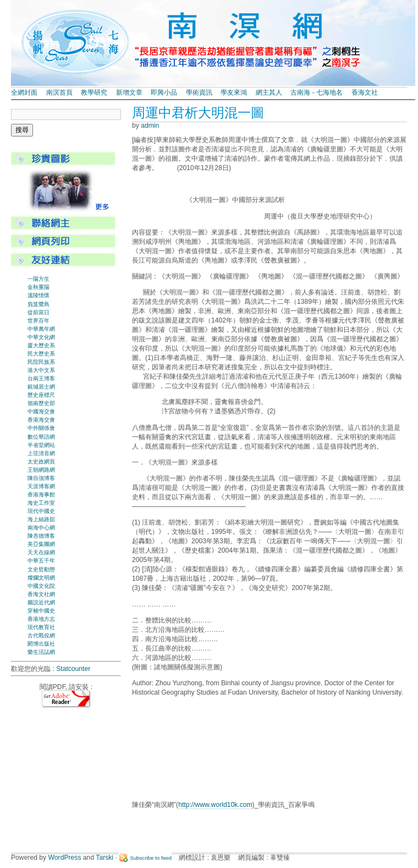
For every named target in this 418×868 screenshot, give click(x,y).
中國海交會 (41, 411)
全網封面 (24, 92)
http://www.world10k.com (215, 805)
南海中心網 (41, 528)
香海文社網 (41, 594)
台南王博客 (41, 378)
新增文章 (129, 92)
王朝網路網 (41, 470)
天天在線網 (41, 552)
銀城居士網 (41, 387)
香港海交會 (41, 420)
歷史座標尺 (41, 395)
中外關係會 (41, 428)
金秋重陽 (38, 287)
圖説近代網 (41, 602)
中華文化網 (41, 337)
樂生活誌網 (41, 652)
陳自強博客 (41, 478)
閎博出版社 (41, 644)
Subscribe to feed (151, 858)
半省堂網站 (41, 445)
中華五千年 (41, 561)
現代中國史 (41, 511)
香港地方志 (41, 619)
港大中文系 (41, 370)
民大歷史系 (41, 354)
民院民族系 (41, 362)
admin (150, 125)
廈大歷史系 (41, 345)
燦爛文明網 (41, 578)
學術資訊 (199, 92)
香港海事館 (41, 495)
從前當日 (38, 312)
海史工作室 (41, 503)
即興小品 (164, 92)
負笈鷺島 (38, 304)
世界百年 (38, 321)
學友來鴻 (234, 92)
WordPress (65, 858)
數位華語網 (41, 437)
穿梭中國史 (41, 611)
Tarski (105, 858)
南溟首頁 (59, 92)
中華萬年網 (41, 329)
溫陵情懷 (38, 295)
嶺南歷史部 (41, 403)
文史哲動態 (41, 569)
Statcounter (73, 669)
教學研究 (94, 92)
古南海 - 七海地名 (317, 92)
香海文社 (365, 92)
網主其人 (269, 92)
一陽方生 (38, 279)
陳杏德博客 (41, 536)
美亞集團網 (41, 544)
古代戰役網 (41, 635)
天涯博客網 (41, 486)
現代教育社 (41, 627)
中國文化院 (41, 586)
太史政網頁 (41, 462)
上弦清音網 (41, 453)
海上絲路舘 (41, 519)
